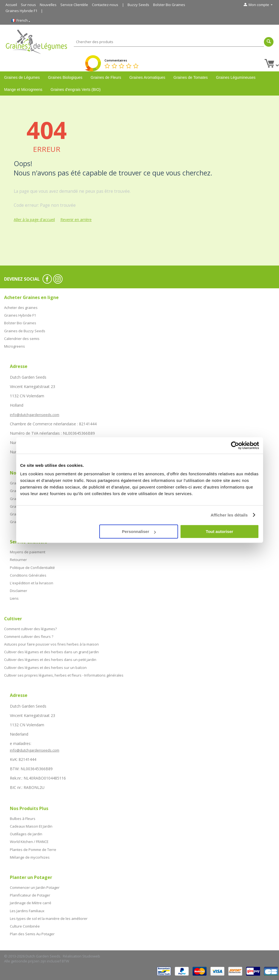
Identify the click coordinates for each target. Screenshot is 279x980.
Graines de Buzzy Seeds (25, 331)
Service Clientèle (74, 5)
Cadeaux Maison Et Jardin (31, 826)
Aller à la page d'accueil (34, 220)
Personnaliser (139, 531)
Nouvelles (48, 5)
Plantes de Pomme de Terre (33, 850)
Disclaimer (19, 591)
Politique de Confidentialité (32, 568)
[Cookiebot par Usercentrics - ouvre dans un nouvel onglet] (235, 445)
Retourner (18, 560)
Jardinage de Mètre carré (31, 903)
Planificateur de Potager (30, 895)
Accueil (11, 5)
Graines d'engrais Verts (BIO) (75, 90)
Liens (14, 598)
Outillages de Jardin (26, 834)
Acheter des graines (21, 308)
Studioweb (91, 956)
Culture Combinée (25, 926)
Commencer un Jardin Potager (35, 887)
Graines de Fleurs (106, 77)
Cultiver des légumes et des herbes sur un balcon (45, 668)
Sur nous (28, 5)
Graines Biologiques (65, 77)
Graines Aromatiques (147, 77)
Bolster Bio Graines (169, 5)
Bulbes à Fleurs (23, 819)
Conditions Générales (28, 575)
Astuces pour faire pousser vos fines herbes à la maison (51, 644)
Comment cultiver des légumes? (30, 629)
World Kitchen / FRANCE (29, 842)
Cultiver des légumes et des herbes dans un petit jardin (50, 660)
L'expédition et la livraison (32, 583)
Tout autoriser (219, 531)
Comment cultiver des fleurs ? (29, 636)
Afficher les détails (229, 515)
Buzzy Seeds (138, 5)
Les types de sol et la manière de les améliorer (49, 918)
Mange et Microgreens (23, 90)
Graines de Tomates (191, 77)
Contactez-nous (105, 5)
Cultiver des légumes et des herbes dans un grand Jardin (51, 652)
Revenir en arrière (76, 220)
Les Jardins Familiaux (27, 911)
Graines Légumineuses (236, 77)
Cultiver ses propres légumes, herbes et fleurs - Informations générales (64, 675)
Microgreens (15, 346)
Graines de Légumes (22, 77)
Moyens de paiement (28, 552)
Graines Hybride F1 (21, 11)
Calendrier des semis (22, 339)
